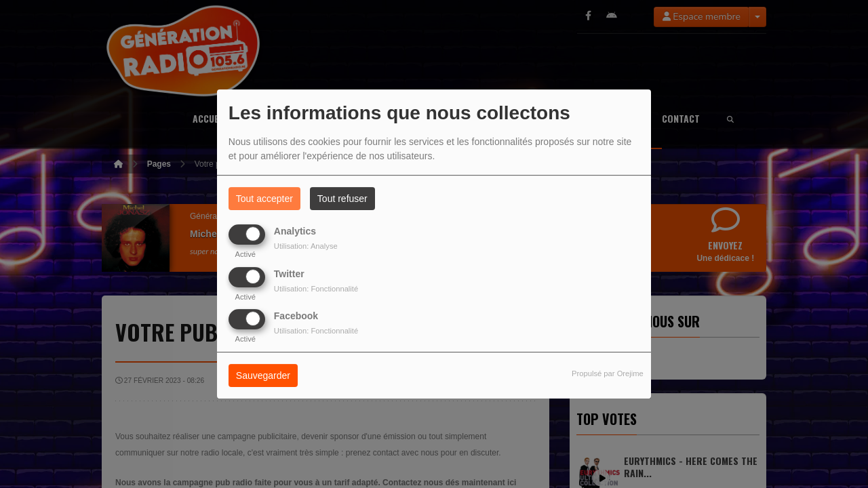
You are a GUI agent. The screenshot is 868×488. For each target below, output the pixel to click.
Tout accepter (264, 199)
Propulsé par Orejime (608, 373)
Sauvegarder (263, 375)
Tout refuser (342, 199)
